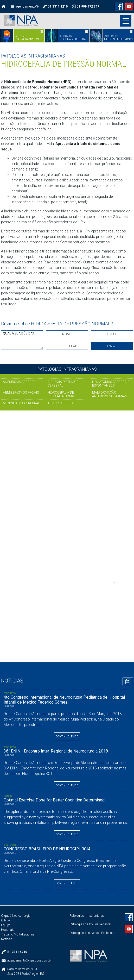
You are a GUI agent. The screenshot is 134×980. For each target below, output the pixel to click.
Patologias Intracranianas (87, 916)
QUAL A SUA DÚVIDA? (22, 340)
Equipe (6, 925)
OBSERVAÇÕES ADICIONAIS (67, 568)
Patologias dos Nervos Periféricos (92, 933)
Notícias (7, 939)
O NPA (6, 920)
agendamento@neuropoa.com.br (52, 488)
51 (36, 457)
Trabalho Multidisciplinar (18, 934)
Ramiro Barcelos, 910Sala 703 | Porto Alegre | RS (26, 971)
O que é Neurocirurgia (16, 916)
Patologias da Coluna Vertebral (90, 924)
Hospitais (8, 930)
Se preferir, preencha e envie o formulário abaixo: (64, 499)
